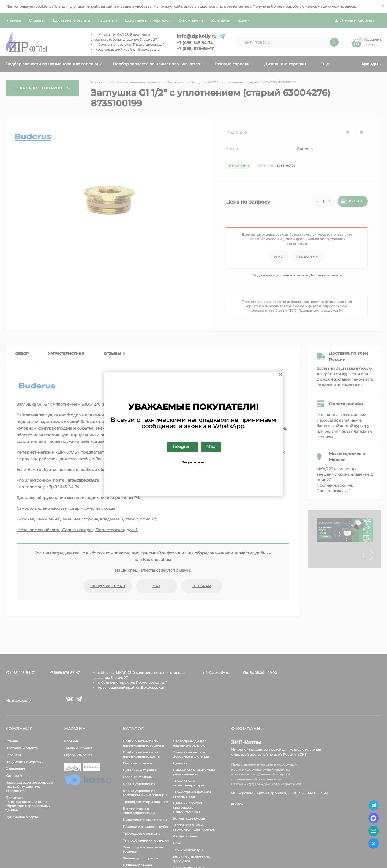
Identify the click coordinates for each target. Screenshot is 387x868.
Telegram (182, 447)
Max (211, 447)
